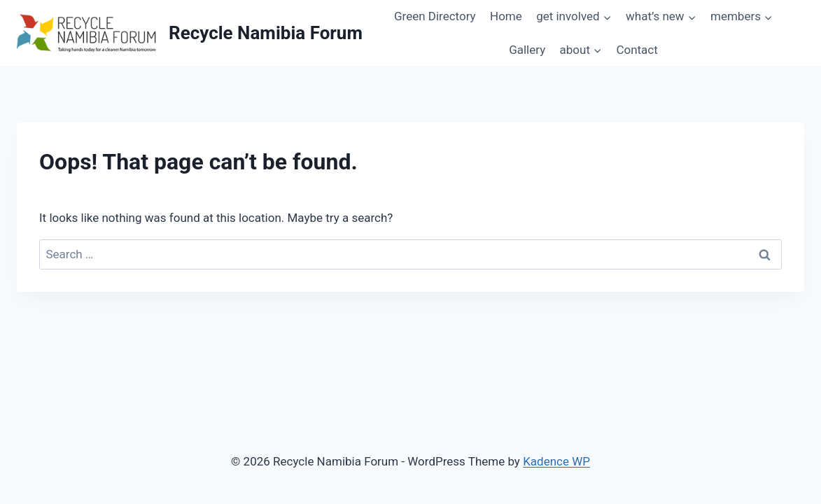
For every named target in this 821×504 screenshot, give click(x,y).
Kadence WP (556, 461)
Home (506, 16)
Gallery (527, 50)
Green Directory (435, 16)
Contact (637, 50)
